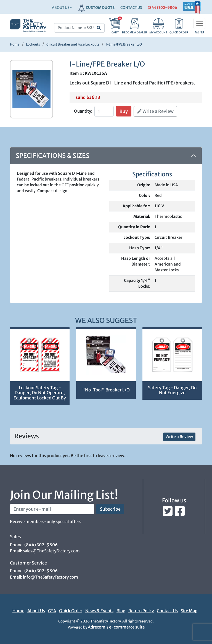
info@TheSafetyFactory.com (51, 577)
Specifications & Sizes (53, 156)
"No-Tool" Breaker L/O (106, 390)
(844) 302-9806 (162, 8)
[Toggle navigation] (199, 23)
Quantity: (83, 111)
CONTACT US (131, 8)
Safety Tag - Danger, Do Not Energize (172, 390)
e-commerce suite (127, 627)
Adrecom (97, 627)
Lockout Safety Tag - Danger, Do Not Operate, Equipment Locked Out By (40, 393)
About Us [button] (61, 8)
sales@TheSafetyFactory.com (51, 551)
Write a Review (155, 111)
